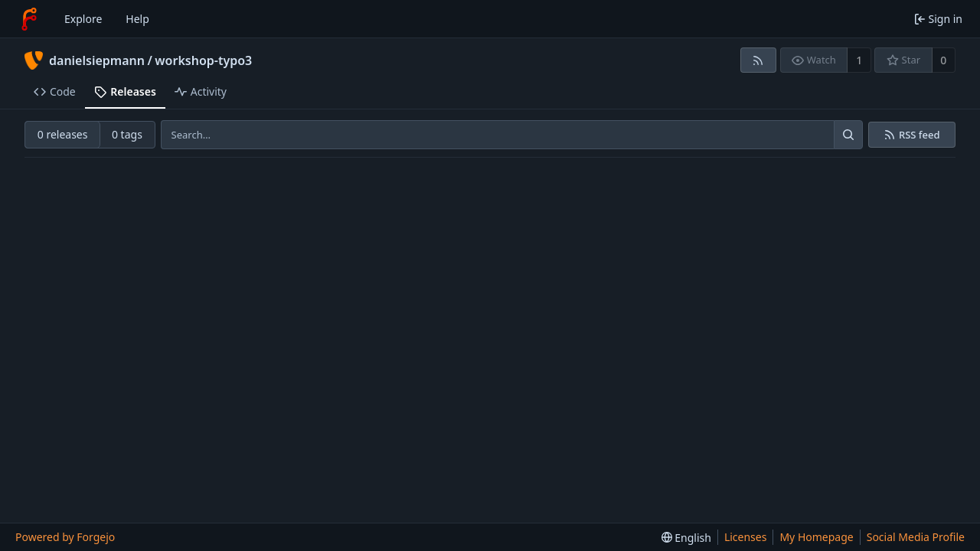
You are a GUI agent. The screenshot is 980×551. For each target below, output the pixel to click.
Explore (83, 19)
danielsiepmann (97, 60)
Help (137, 19)
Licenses (746, 537)
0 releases (63, 134)
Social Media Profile (916, 537)
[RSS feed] (758, 60)
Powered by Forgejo (65, 537)
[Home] (29, 19)
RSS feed (920, 135)
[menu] (686, 538)
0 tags (127, 134)
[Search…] (848, 135)
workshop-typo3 (203, 60)
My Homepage (816, 537)
